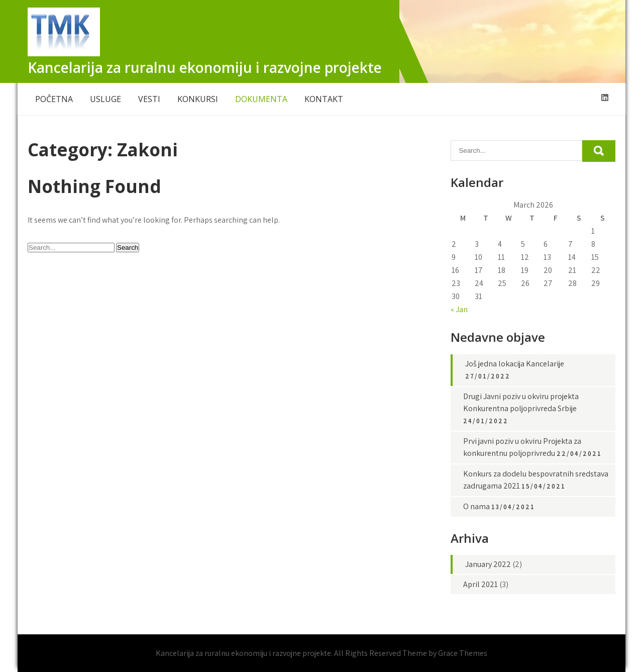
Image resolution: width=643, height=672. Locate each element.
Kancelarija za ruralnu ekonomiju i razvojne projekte (205, 67)
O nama (476, 506)
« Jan (459, 309)
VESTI (149, 99)
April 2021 (480, 584)
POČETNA (54, 99)
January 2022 (488, 564)
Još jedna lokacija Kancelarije (515, 364)
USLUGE (105, 99)
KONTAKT (324, 99)
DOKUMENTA (261, 99)
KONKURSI (198, 99)
